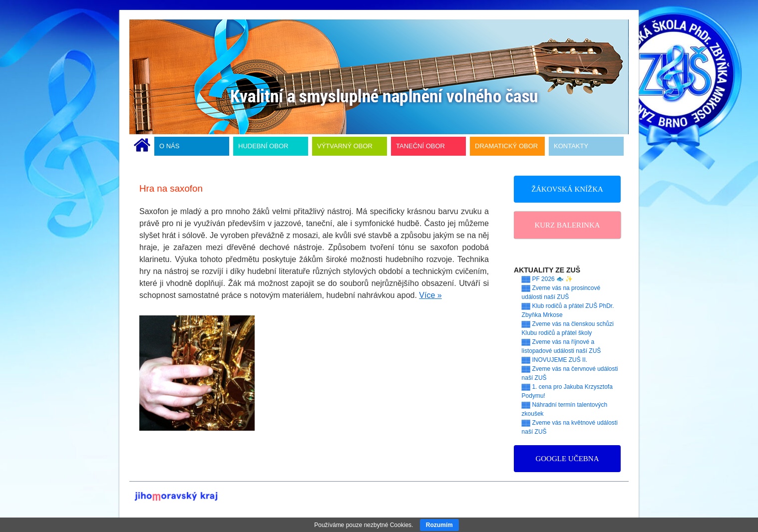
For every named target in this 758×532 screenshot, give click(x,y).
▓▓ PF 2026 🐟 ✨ (548, 279)
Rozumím (439, 525)
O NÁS (169, 146)
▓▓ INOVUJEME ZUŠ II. (555, 360)
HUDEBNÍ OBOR (263, 146)
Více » (430, 295)
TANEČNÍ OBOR (420, 146)
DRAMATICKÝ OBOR (506, 146)
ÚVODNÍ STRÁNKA (142, 146)
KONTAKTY (571, 146)
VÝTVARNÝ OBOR (345, 146)
